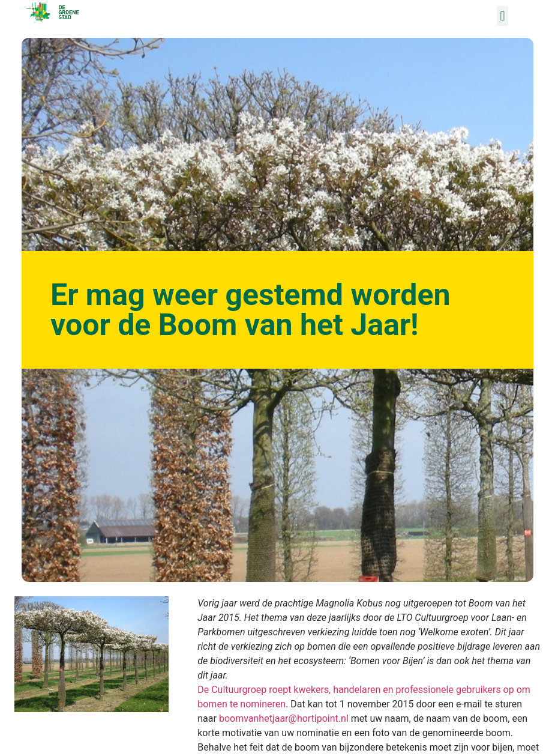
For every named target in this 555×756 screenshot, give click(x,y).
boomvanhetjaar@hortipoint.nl (284, 718)
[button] (502, 16)
